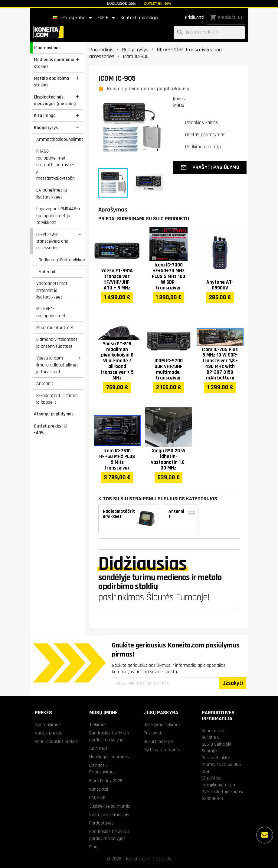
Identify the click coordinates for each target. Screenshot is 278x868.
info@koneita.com (219, 785)
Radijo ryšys (46, 127)
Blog (93, 847)
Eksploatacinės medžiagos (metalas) (55, 100)
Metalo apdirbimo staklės (51, 82)
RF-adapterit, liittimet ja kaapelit (57, 399)
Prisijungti (195, 17)
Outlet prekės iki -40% (50, 429)
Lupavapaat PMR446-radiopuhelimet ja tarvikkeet (57, 216)
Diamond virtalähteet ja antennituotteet (57, 343)
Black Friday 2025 (106, 781)
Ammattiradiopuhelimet (60, 139)
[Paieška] (209, 32)
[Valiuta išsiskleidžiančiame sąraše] (107, 18)
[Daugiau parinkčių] (265, 835)
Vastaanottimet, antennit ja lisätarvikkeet (52, 290)
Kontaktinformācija (139, 18)
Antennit (47, 272)
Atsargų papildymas (54, 414)
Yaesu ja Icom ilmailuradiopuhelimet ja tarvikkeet (57, 365)
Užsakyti (233, 683)
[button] (210, 168)
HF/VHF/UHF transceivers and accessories (52, 241)
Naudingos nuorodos (109, 757)
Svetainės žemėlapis (109, 815)
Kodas (179, 99)
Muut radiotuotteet (55, 328)
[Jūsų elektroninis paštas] (165, 683)
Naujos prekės (48, 733)
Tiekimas (98, 724)
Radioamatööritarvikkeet (61, 260)
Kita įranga (45, 115)
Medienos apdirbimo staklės (54, 63)
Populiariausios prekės (56, 741)
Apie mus (98, 748)
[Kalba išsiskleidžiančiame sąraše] (73, 18)
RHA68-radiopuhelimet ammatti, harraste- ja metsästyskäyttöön (56, 165)
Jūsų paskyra (161, 713)
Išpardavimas (47, 48)
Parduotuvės (101, 823)
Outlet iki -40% (157, 4)
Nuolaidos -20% (121, 4)
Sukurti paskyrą (159, 741)
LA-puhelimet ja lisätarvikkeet (52, 194)
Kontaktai (99, 789)
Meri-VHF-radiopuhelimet (51, 312)
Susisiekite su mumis (110, 806)
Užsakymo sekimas (162, 724)
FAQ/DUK (97, 798)
